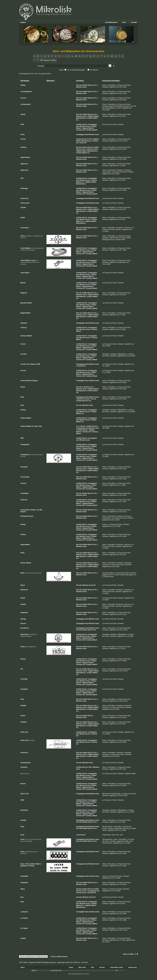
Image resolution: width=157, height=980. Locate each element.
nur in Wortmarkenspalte (76, 70)
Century (89, 130)
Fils (78, 85)
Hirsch (90, 85)
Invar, (97, 628)
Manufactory (81, 118)
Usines (85, 147)
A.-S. (78, 426)
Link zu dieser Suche (59, 956)
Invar (85, 87)
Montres (79, 87)
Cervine (79, 130)
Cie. (85, 891)
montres (92, 381)
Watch (97, 116)
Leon (78, 835)
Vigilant (91, 116)
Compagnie (93, 124)
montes (79, 893)
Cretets (90, 118)
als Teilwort (94, 70)
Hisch (90, 630)
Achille (84, 85)
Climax (94, 126)
